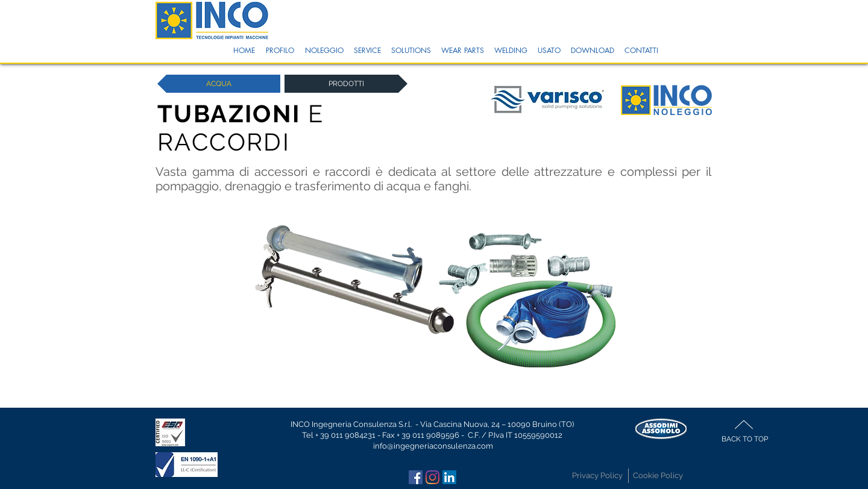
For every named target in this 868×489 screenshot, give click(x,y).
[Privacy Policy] (597, 476)
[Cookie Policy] (658, 476)
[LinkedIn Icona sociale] (449, 477)
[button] (280, 51)
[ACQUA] (219, 84)
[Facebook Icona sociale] (416, 477)
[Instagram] (432, 477)
